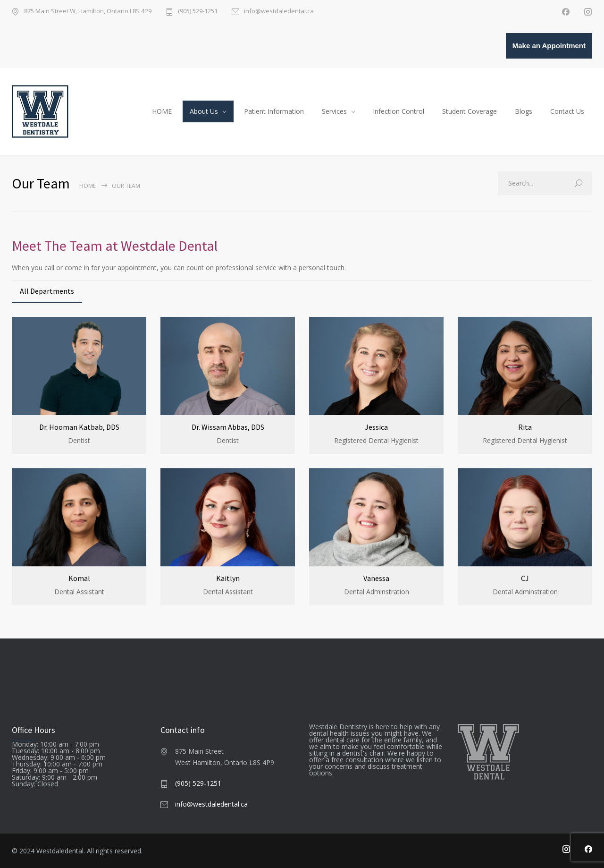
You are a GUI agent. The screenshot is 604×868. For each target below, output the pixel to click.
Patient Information (274, 111)
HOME (162, 111)
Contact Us (567, 111)
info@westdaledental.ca (279, 12)
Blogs (524, 111)
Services (334, 111)
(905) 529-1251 (198, 12)
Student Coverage (470, 111)
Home (88, 186)
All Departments (47, 291)
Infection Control (398, 111)
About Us (204, 111)
